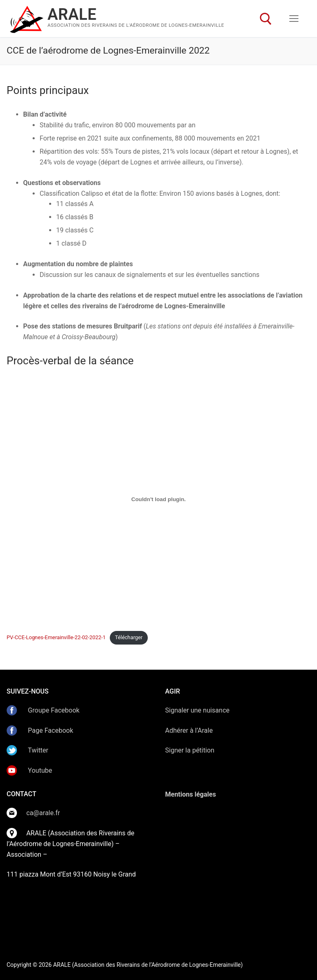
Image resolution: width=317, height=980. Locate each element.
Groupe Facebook (54, 710)
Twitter (37, 750)
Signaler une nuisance (197, 710)
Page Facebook (51, 730)
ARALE (72, 14)
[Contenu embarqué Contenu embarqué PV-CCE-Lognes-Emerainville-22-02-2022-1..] (158, 499)
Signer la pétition (190, 750)
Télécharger (129, 637)
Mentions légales (190, 794)
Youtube (40, 770)
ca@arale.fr (43, 813)
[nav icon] (294, 19)
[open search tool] (266, 19)
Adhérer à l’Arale (189, 730)
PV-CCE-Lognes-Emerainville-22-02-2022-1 (56, 637)
